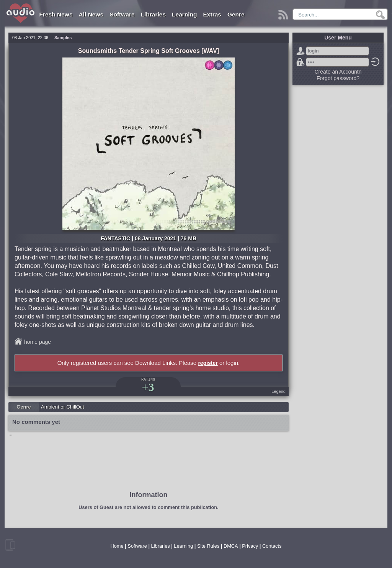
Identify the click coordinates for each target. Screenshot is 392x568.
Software (122, 14)
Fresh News (56, 14)
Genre (236, 14)
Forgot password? (301, 62)
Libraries (153, 14)
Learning (184, 14)
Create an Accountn (338, 72)
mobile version (10, 545)
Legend (278, 391)
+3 (148, 387)
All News (91, 14)
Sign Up (301, 51)
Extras (212, 14)
